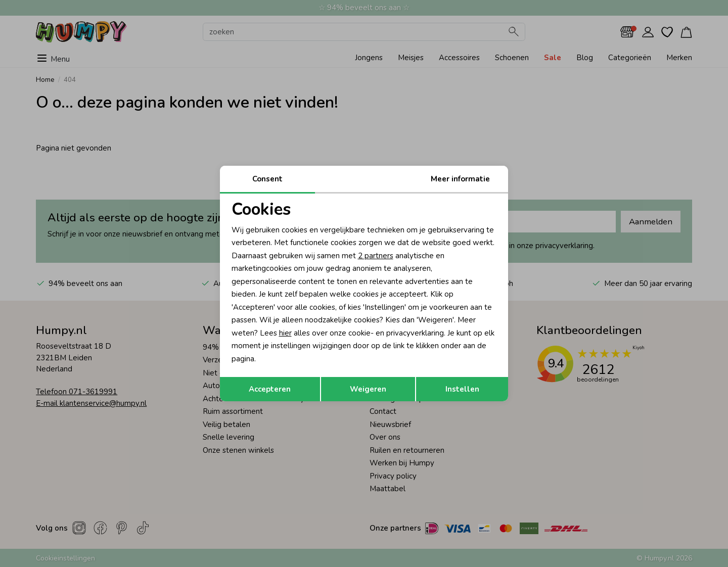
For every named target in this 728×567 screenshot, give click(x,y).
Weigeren (368, 389)
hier (285, 333)
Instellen (462, 389)
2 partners (376, 256)
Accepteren (270, 389)
